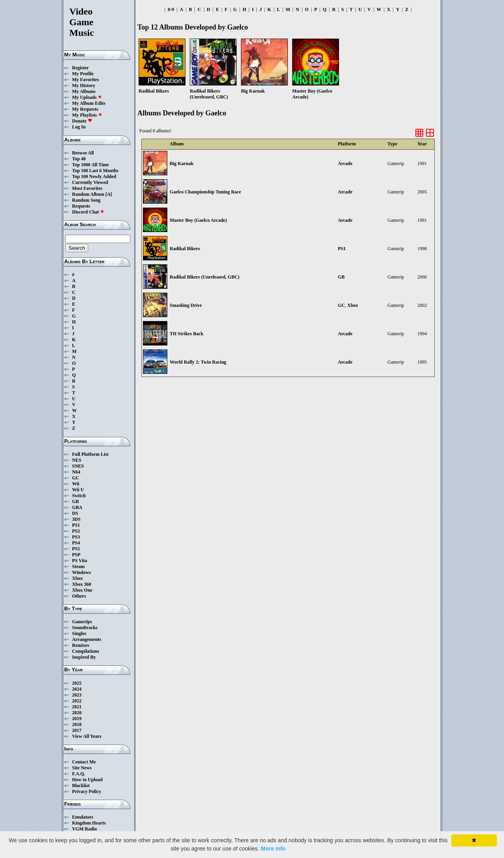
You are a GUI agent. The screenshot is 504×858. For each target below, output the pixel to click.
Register (81, 68)
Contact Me (84, 762)
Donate (82, 121)
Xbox (77, 578)
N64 (76, 472)
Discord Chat (88, 212)
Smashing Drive (186, 305)
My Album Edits (89, 103)
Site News (82, 768)
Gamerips (82, 622)
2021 (77, 707)
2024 (77, 689)
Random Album (88, 194)
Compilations (86, 651)
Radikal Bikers (185, 249)
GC (76, 478)
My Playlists (87, 115)
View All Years (87, 736)
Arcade (345, 163)
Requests (81, 206)
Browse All (83, 153)
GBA (77, 507)
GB (75, 501)
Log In (79, 127)
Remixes (81, 645)
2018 (77, 724)
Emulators (83, 817)
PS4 (76, 543)
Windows (82, 572)
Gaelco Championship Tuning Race (205, 192)
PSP (76, 555)
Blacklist (81, 786)
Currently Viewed (90, 182)
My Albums (84, 91)
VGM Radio (84, 829)
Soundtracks (85, 628)
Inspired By (84, 657)
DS (75, 513)
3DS (76, 519)
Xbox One (82, 590)
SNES (78, 466)
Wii (76, 484)
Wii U (78, 490)
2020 (77, 713)
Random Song (86, 200)
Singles (79, 633)
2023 (77, 695)
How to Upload (87, 780)
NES (77, 460)
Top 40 (79, 159)
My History (84, 85)
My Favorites (85, 80)
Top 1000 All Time (90, 165)
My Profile (83, 74)
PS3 (76, 537)
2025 (77, 683)
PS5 (76, 549)
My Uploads (87, 97)
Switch (79, 496)
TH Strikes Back (186, 334)
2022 (77, 701)
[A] (109, 194)
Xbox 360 (82, 584)
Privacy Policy (87, 791)
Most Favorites (87, 188)
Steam (78, 566)
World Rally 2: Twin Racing (198, 362)
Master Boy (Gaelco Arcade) (198, 220)
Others (79, 596)
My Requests (85, 109)
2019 (77, 719)
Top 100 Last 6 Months (95, 171)
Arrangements (87, 639)
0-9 (171, 9)
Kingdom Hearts (89, 823)
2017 (77, 730)
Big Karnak (182, 163)
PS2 (76, 531)
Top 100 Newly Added (94, 176)
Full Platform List (90, 454)
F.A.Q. (79, 774)
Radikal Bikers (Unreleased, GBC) (205, 277)
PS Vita (80, 561)
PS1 (76, 525)
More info (273, 849)
